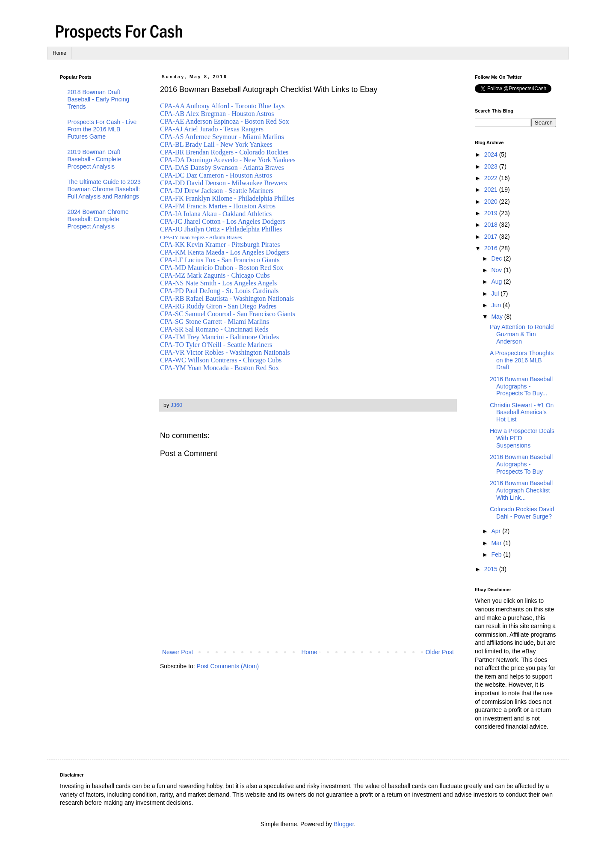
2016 (492, 248)
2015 (492, 569)
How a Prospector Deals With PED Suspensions (522, 438)
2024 (492, 154)
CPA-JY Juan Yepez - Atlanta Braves (201, 237)
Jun (497, 305)
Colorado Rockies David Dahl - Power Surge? (522, 513)
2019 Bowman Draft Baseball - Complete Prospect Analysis (95, 159)
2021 (492, 190)
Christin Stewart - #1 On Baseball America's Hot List (522, 412)
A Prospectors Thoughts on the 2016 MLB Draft (522, 360)
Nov (497, 270)
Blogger (344, 824)
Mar (497, 543)
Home (59, 53)
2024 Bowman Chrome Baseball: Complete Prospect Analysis (98, 219)
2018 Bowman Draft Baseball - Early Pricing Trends (99, 99)
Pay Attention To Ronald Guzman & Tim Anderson (522, 334)
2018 (492, 225)
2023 (492, 166)
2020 (492, 202)
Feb (497, 554)
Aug (497, 282)
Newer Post (178, 652)
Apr (497, 531)
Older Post (440, 652)
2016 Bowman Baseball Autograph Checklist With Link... (521, 490)
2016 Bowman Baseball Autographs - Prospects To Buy (521, 464)
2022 (492, 178)
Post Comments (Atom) (228, 666)
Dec (497, 258)
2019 (492, 213)
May (498, 317)
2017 (492, 237)
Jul (496, 294)
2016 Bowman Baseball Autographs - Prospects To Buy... (521, 386)
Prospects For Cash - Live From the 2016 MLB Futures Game (102, 129)
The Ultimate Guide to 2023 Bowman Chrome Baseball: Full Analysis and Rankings (104, 189)
